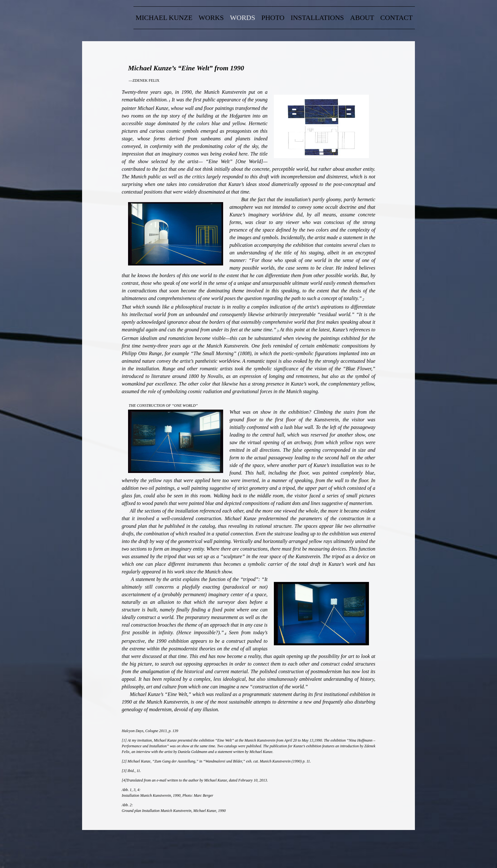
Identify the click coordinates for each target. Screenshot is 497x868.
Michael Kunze (164, 18)
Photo (273, 18)
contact (397, 18)
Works (211, 18)
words (243, 18)
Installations (317, 18)
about (362, 18)
